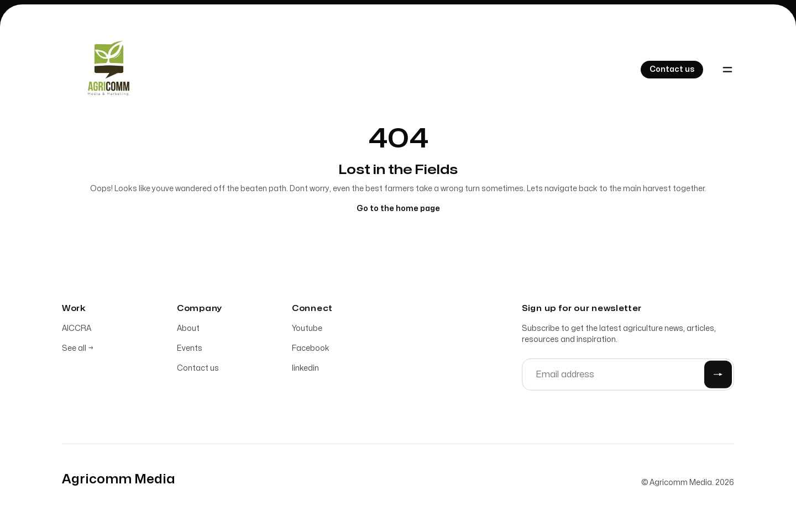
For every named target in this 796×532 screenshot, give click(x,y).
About (188, 330)
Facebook (311, 350)
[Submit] (718, 376)
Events (190, 350)
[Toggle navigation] (727, 70)
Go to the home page (398, 209)
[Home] (106, 70)
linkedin (305, 370)
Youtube (307, 330)
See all (78, 350)
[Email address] (628, 376)
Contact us (198, 370)
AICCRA (77, 330)
